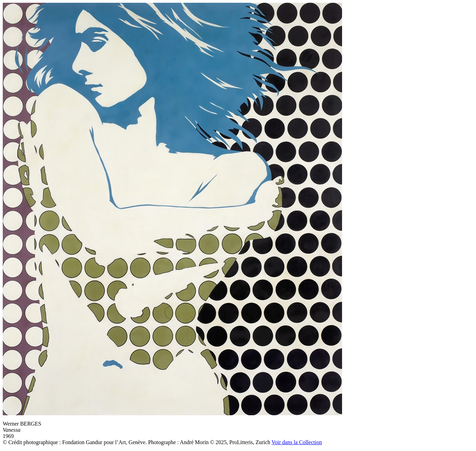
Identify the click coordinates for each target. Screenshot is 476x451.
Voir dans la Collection (297, 442)
